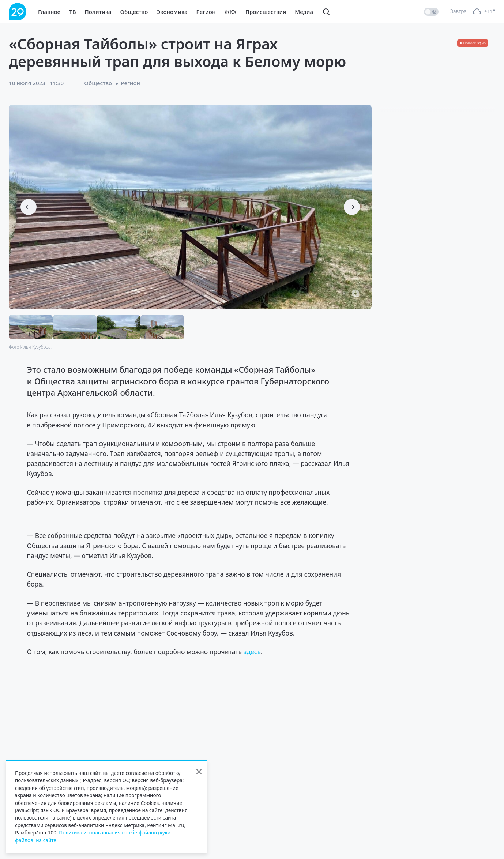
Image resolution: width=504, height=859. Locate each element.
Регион (206, 12)
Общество (134, 12)
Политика (98, 12)
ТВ (72, 12)
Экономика (172, 12)
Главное (49, 12)
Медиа (304, 12)
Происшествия (266, 12)
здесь (252, 652)
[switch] (431, 12)
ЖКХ (230, 12)
